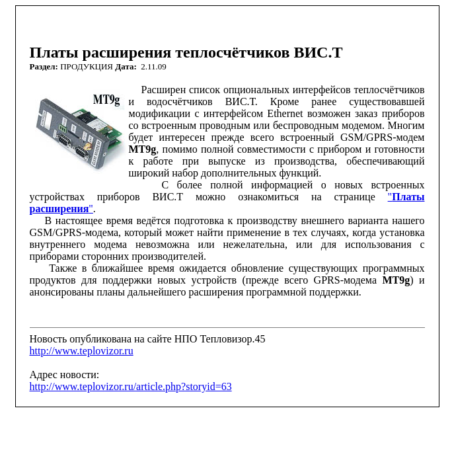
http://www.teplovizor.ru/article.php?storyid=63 (131, 386)
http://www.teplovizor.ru (82, 351)
